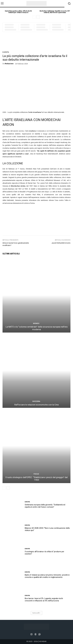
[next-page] (38, 17)
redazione (9, 64)
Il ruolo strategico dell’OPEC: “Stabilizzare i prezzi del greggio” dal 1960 (36, 479)
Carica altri (37, 613)
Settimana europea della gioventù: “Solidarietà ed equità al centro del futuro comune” (45, 506)
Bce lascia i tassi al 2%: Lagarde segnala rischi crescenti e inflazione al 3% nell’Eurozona (44, 600)
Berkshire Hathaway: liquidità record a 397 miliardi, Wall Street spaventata (55, 12)
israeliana (32, 131)
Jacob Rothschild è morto (61, 243)
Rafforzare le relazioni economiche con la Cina (36, 405)
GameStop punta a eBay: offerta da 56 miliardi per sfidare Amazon (18, 12)
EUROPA (6, 52)
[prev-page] (34, 17)
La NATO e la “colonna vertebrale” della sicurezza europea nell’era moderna (37, 328)
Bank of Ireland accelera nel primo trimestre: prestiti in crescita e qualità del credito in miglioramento (47, 576)
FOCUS (36, 474)
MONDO (36, 323)
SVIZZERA (36, 401)
